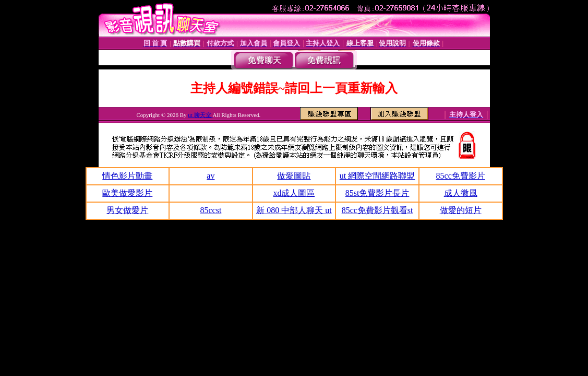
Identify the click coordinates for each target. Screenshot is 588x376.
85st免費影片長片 (377, 193)
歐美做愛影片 (127, 193)
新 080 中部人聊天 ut (294, 210)
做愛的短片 (461, 210)
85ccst (211, 210)
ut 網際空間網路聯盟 (377, 176)
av (211, 176)
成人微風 (461, 193)
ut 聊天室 (200, 115)
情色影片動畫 (127, 176)
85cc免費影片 (461, 176)
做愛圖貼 (294, 176)
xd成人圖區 (294, 193)
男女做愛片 (127, 210)
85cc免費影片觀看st (377, 210)
